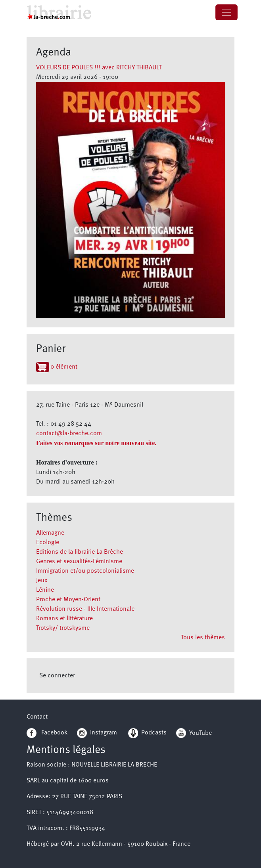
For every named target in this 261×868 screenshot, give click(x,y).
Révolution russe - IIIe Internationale (85, 609)
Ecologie (48, 543)
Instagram (97, 733)
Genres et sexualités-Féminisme (79, 562)
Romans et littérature (64, 619)
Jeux (42, 581)
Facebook (47, 733)
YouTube (201, 733)
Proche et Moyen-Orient (68, 600)
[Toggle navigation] (226, 12)
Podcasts (147, 733)
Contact (37, 717)
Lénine (45, 590)
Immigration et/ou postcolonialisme (85, 571)
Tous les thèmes (203, 638)
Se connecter (57, 676)
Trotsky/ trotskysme (63, 628)
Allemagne (50, 533)
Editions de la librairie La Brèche (80, 552)
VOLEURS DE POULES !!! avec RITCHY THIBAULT (99, 68)
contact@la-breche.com (69, 434)
